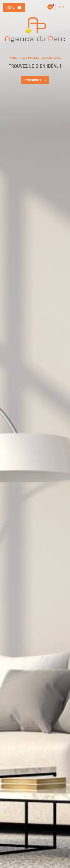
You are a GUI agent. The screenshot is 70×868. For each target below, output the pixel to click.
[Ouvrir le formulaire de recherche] (35, 80)
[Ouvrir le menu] (14, 7)
